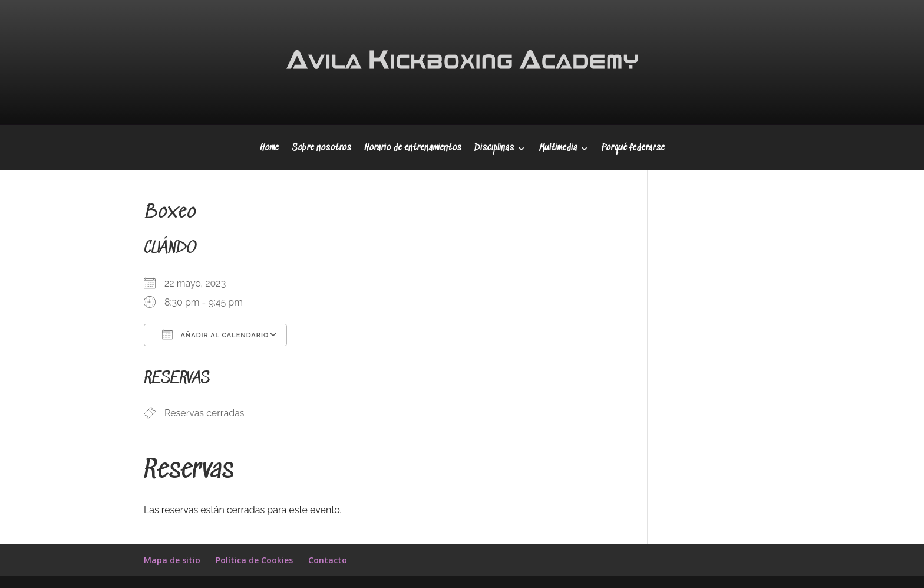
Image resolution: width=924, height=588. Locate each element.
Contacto (328, 560)
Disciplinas (494, 149)
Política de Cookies (254, 560)
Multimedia (558, 149)
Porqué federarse (633, 149)
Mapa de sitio (172, 560)
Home (269, 149)
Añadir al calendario (215, 334)
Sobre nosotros (321, 149)
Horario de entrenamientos (413, 149)
